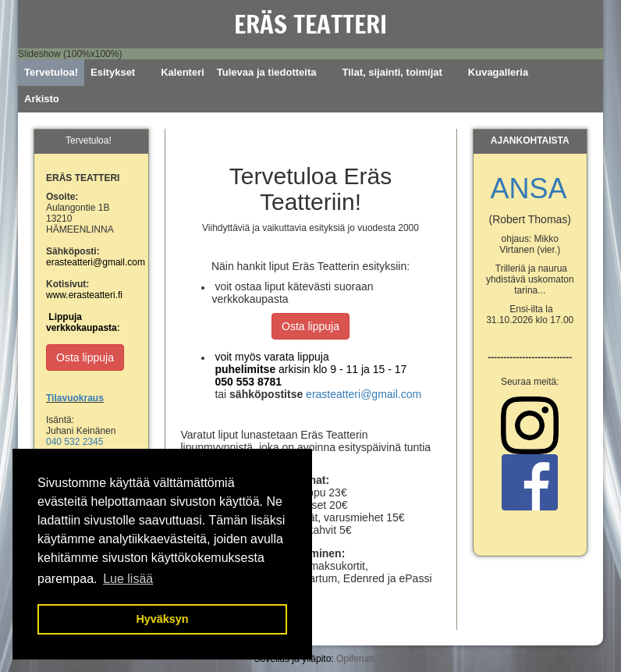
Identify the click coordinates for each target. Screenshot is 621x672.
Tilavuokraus (75, 398)
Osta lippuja (310, 326)
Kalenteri (183, 72)
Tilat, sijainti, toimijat (392, 72)
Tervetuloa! (51, 72)
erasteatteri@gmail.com (364, 394)
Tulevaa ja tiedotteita (267, 72)
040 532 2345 (75, 442)
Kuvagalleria (498, 72)
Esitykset (113, 72)
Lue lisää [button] (128, 579)
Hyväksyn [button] (162, 619)
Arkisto (42, 99)
